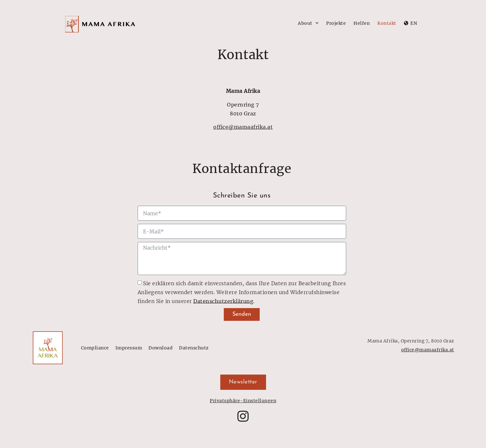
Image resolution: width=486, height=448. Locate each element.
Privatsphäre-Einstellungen (243, 401)
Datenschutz (194, 348)
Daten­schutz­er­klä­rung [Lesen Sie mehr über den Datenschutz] (223, 301)
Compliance (95, 348)
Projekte (336, 23)
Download (161, 348)
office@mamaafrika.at (243, 127)
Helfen (362, 23)
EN (414, 23)
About (308, 23)
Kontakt (387, 23)
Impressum (129, 348)
